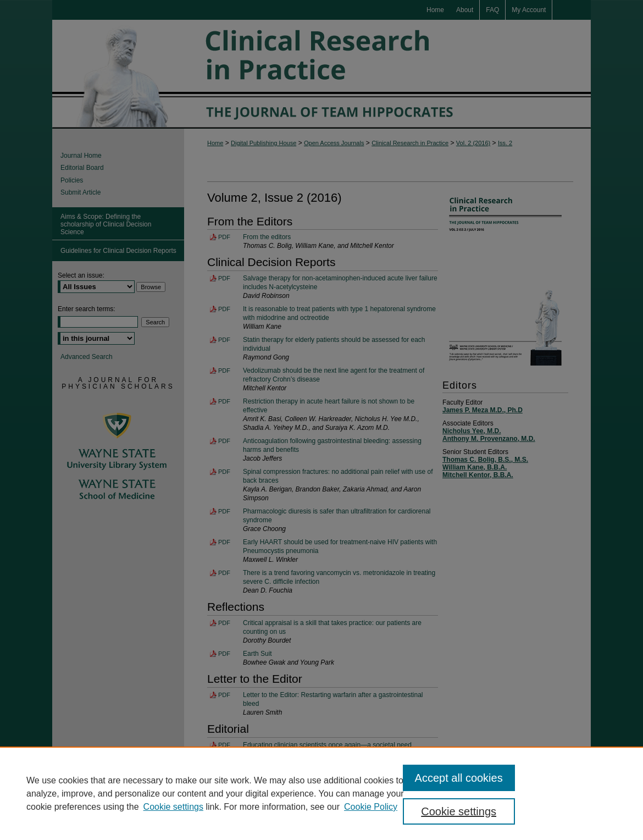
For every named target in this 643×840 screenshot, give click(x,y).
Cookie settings (173, 807)
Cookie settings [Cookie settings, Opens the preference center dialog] (459, 811)
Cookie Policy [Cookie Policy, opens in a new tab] (371, 807)
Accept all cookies (459, 778)
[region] (321, 793)
